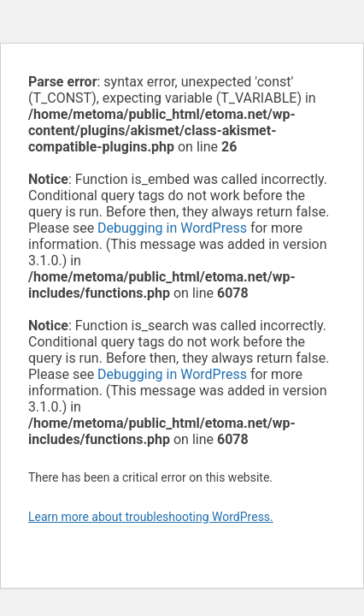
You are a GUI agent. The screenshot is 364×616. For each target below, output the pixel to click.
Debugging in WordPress (172, 228)
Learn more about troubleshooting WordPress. (151, 517)
